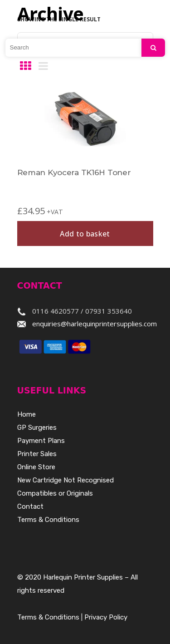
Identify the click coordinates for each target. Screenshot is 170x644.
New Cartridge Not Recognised (66, 480)
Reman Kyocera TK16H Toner (74, 172)
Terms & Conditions (48, 520)
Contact (30, 506)
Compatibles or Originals (55, 493)
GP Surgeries (37, 428)
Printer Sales (37, 454)
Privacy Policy (106, 617)
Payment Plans (41, 441)
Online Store (36, 467)
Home (27, 414)
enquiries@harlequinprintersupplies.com (95, 324)
